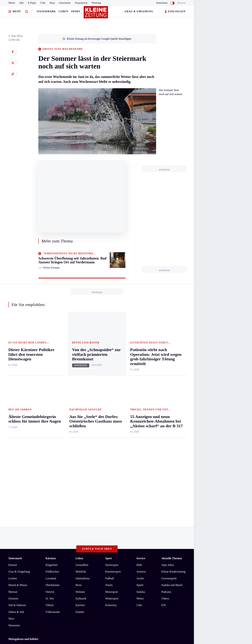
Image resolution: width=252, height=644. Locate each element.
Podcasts (166, 451)
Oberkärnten (52, 445)
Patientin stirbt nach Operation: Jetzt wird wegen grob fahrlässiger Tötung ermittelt (61, 516)
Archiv (140, 438)
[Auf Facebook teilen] (13, 52)
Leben (63, 11)
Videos (165, 458)
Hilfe (139, 425)
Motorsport (111, 451)
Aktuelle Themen (172, 418)
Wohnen (80, 451)
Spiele (140, 445)
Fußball (109, 438)
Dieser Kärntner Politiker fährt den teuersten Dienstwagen (47, 511)
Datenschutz (41, 535)
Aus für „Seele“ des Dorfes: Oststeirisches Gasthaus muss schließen (53, 506)
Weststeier (14, 485)
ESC (164, 465)
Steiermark (46, 11)
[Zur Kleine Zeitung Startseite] (96, 14)
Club (43, 3)
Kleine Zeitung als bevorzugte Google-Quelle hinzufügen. (97, 39)
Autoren (141, 431)
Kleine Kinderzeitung (173, 431)
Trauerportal (81, 3)
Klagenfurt (52, 425)
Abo (22, 3)
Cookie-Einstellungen (99, 535)
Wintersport (112, 458)
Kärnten (181, 3)
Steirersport (112, 425)
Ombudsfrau (83, 438)
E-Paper (32, 3)
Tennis (109, 445)
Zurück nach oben (97, 409)
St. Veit (50, 458)
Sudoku (141, 451)
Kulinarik (81, 458)
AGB (28, 535)
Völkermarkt (53, 472)
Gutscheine (65, 3)
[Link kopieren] (13, 74)
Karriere (80, 465)
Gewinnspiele (169, 438)
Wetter (12, 3)
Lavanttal (51, 438)
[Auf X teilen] (13, 63)
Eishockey (111, 465)
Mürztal (13, 451)
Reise (79, 445)
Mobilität (81, 431)
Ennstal (13, 425)
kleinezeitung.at (28, 548)
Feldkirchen (52, 431)
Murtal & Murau (18, 445)
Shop (52, 3)
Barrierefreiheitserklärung (67, 535)
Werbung (96, 3)
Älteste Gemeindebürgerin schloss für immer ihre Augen (46, 521)
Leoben (13, 438)
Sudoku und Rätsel (172, 445)
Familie (80, 472)
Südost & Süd (16, 472)
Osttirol (50, 451)
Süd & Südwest (17, 465)
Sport (76, 11)
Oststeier (13, 458)
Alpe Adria (168, 425)
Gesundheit (82, 425)
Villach (50, 465)
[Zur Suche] (27, 12)
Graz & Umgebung (139, 11)
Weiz (11, 478)
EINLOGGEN (175, 12)
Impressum (15, 535)
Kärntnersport (113, 431)
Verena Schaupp (51, 268)
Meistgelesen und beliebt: (24, 499)
